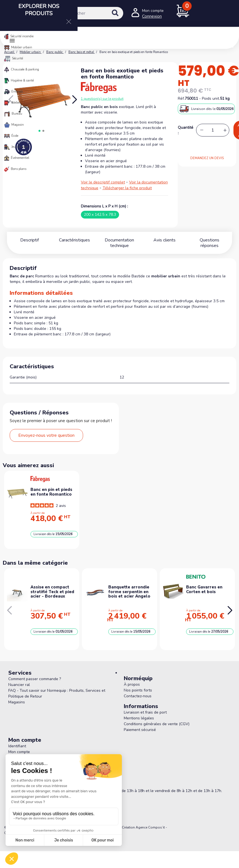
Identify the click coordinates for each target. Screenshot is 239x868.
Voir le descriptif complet (103, 182)
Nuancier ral (19, 685)
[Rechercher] (88, 13)
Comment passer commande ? (35, 679)
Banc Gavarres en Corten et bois (204, 589)
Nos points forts (138, 690)
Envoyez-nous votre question (46, 435)
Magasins (17, 702)
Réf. (181, 98)
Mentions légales (139, 718)
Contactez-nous (138, 696)
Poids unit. (211, 98)
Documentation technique (119, 243)
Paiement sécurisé (140, 730)
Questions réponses (210, 240)
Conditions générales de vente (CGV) (157, 724)
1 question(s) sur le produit (102, 99)
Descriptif (29, 240)
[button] (74, 100)
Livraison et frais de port (145, 712)
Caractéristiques (74, 240)
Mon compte (19, 752)
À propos (132, 684)
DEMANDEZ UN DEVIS (207, 158)
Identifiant (17, 746)
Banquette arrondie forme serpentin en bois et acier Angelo (129, 592)
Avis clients (165, 240)
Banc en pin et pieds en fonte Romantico (51, 492)
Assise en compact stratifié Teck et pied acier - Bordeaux (52, 592)
